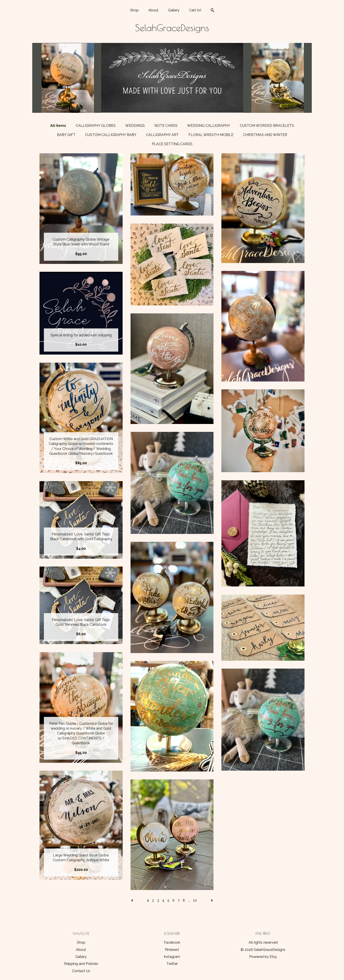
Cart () (195, 10)
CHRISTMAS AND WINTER (265, 135)
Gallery (174, 10)
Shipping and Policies (81, 964)
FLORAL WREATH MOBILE (211, 135)
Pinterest (172, 950)
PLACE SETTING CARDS (172, 144)
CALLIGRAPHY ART (162, 135)
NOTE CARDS (166, 126)
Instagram (172, 957)
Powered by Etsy (263, 957)
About (153, 10)
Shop (134, 10)
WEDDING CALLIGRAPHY (209, 126)
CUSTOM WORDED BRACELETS (267, 126)
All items (58, 126)
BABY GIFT (66, 135)
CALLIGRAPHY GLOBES (96, 126)
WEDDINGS (135, 126)
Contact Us (81, 971)
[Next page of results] (212, 900)
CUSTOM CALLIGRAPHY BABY (111, 135)
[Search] (212, 11)
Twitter (172, 964)
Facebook (172, 942)
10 (195, 900)
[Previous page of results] (133, 900)
